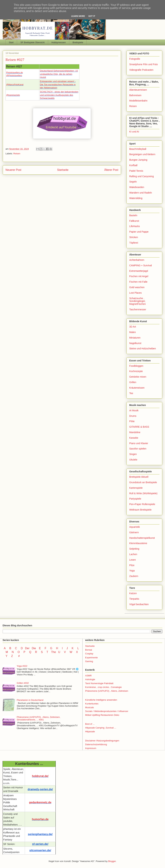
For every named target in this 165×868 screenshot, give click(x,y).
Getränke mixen (138, 377)
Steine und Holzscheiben (143, 349)
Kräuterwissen (137, 388)
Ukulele (133, 460)
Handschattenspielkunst (142, 538)
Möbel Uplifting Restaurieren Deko (102, 715)
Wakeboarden (137, 187)
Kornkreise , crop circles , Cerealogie (103, 687)
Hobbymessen (59, 42)
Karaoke (134, 438)
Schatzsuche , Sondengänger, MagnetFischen (137, 301)
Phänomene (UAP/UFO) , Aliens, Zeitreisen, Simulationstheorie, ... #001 (38, 718)
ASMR (89, 676)
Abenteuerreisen (138, 90)
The (53, 652)
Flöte (132, 421)
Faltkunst (134, 221)
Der (27, 648)
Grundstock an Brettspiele (143, 482)
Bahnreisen (135, 95)
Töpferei (134, 243)
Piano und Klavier (139, 443)
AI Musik (134, 410)
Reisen (17, 154)
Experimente (92, 658)
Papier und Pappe (139, 232)
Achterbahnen (137, 260)
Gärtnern (134, 532)
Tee (131, 393)
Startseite (63, 170)
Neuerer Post (13, 170)
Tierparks (134, 599)
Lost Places (135, 293)
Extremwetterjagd (139, 271)
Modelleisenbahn (138, 101)
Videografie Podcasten (141, 70)
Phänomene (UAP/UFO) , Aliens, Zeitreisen (107, 691)
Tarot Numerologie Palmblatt (99, 683)
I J (65, 648)
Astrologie (90, 679)
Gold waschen (137, 287)
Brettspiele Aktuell (139, 477)
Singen (133, 454)
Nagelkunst (135, 343)
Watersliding (136, 198)
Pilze (132, 565)
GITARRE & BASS (139, 427)
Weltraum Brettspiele (140, 510)
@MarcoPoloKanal (15, 85)
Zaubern (134, 576)
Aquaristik (134, 527)
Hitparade (90, 732)
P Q (28, 652)
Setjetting (134, 549)
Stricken (134, 237)
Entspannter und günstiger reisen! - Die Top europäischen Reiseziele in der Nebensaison (58, 84)
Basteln (133, 215)
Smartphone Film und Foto (144, 64)
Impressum (91, 748)
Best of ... (90, 724)
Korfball (133, 165)
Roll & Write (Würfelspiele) (143, 493)
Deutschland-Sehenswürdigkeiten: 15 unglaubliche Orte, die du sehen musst (59, 74)
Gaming (89, 661)
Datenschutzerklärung (96, 744)
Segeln (133, 182)
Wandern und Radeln (141, 193)
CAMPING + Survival (141, 265)
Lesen (133, 560)
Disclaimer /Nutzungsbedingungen (102, 741)
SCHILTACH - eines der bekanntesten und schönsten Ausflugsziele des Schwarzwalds (59, 95)
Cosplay (89, 654)
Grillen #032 (23, 683)
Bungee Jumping (138, 160)
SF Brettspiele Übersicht (32, 42)
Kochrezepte (136, 371)
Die (34, 648)
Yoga (132, 571)
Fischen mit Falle (138, 282)
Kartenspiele (136, 488)
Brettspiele (78, 42)
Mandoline (135, 432)
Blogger (112, 861)
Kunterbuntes (92, 704)
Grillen (133, 382)
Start (11, 42)
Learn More (78, 16)
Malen (133, 332)
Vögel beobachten (139, 604)
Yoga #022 (22, 666)
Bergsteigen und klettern (142, 154)
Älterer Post (111, 170)
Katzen (133, 593)
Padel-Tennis (136, 171)
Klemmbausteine (138, 543)
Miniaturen (135, 338)
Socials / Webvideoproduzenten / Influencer (107, 711)
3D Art (133, 327)
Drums (133, 416)
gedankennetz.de (40, 802)
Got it (92, 16)
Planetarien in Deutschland (30, 700)
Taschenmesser (138, 309)
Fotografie (135, 59)
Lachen (133, 554)
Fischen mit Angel (139, 276)
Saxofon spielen (138, 449)
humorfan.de (40, 819)
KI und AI (134, 132)
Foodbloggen (136, 366)
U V (62, 652)
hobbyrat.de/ (40, 776)
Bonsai (89, 650)
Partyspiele (135, 499)
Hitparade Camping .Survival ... (101, 728)
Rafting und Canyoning (141, 176)
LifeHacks (134, 226)
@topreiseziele (13, 95)
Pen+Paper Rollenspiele (142, 504)
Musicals (90, 707)
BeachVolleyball (138, 149)
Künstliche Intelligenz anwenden (101, 700)
